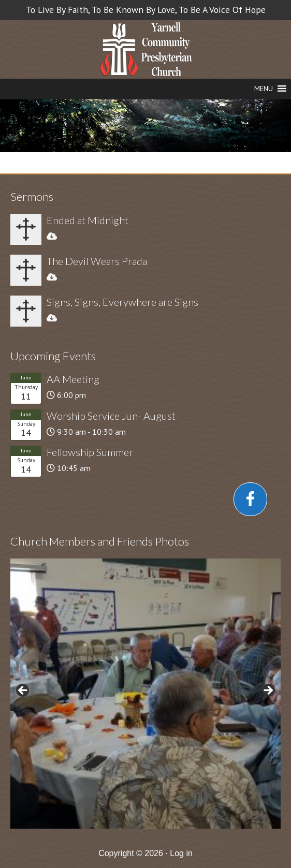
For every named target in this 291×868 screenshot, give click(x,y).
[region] (146, 694)
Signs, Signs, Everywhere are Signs (122, 302)
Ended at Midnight (88, 220)
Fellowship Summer (90, 452)
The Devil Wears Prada (97, 261)
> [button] (268, 691)
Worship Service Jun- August (111, 416)
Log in (181, 853)
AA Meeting (73, 379)
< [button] (23, 691)
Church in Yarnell (146, 50)
